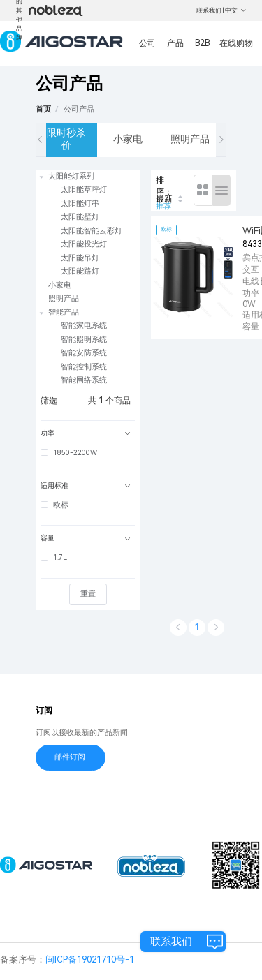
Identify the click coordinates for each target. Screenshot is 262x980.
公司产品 (79, 109)
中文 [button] (236, 10)
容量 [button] (86, 538)
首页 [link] (43, 109)
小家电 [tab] (128, 139)
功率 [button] (86, 433)
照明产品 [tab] (190, 139)
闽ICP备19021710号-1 (90, 959)
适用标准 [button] (86, 485)
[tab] (88, 434)
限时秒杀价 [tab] (66, 139)
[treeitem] (88, 224)
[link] (79, 109)
